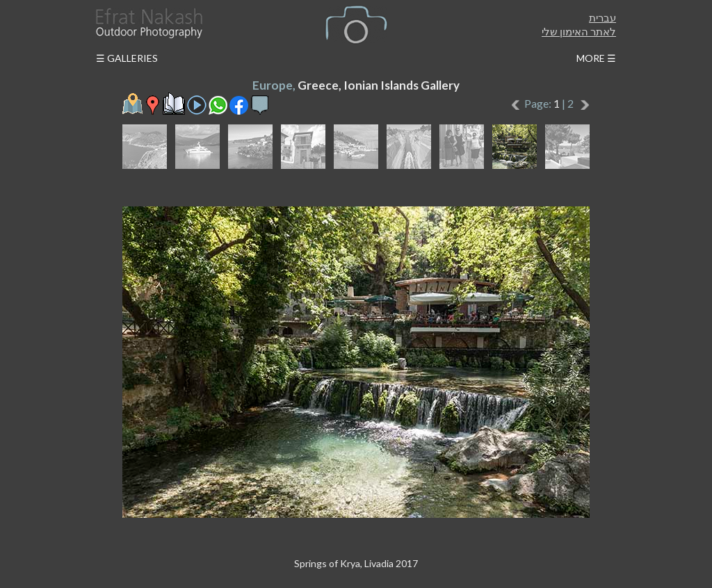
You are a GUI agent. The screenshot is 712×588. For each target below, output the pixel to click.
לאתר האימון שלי (579, 31)
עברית (602, 17)
